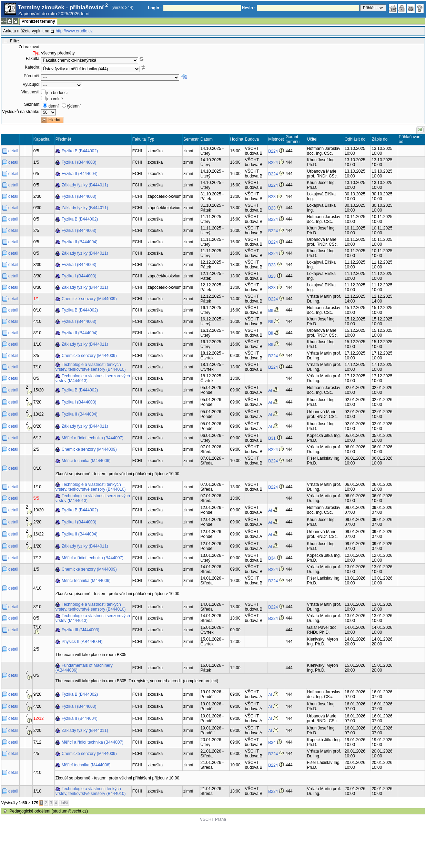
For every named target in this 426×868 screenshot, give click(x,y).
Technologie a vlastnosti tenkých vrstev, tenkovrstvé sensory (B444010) (91, 367)
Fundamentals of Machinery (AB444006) (84, 668)
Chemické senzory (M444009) (89, 299)
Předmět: (32, 76)
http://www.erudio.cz (74, 31)
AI (270, 390)
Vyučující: (32, 84)
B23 (272, 197)
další (64, 803)
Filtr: (15, 41)
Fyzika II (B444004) (80, 174)
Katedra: (33, 67)
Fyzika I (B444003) (79, 162)
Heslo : (249, 8)
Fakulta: (33, 59)
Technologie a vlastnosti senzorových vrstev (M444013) (93, 378)
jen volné (54, 99)
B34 (272, 558)
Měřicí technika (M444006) (86, 461)
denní (53, 106)
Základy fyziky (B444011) (85, 185)
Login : (155, 8)
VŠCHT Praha (213, 819)
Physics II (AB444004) (82, 642)
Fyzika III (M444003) (80, 630)
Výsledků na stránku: (21, 112)
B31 (272, 438)
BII (271, 310)
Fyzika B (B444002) (80, 151)
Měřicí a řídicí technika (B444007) (93, 438)
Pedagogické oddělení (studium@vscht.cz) (49, 811)
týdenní (74, 106)
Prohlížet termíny (38, 21)
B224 (273, 151)
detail (13, 151)
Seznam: (32, 104)
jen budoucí (57, 93)
